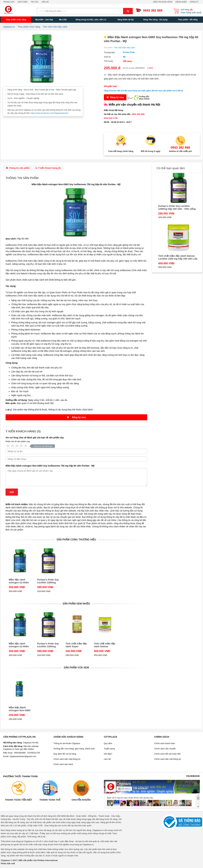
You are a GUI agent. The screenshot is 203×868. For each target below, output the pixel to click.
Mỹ (124, 57)
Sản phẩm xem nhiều (76, 605)
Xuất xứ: (108, 57)
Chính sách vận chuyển (165, 750)
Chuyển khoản (81, 801)
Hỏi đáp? (108, 755)
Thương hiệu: (110, 53)
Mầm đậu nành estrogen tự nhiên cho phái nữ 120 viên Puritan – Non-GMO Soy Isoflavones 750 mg (20, 582)
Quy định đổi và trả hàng (65, 755)
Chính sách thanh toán (165, 744)
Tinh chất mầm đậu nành (124, 48)
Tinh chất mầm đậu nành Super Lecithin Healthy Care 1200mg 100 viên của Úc (76, 646)
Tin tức (34, 2)
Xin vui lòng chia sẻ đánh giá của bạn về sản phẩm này (35, 439)
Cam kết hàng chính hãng (121, 151)
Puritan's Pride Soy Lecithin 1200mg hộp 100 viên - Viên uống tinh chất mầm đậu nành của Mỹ (48, 582)
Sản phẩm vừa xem (76, 669)
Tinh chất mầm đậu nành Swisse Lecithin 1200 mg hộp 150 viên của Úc (105, 646)
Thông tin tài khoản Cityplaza (67, 744)
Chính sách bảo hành (63, 765)
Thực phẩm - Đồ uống (188, 20)
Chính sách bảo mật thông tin (67, 760)
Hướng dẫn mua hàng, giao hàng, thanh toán (74, 750)
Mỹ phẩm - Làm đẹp (44, 20)
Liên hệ (45, 2)
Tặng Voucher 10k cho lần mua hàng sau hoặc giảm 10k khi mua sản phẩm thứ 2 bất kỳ (143, 91)
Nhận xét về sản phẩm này (18, 442)
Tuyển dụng (109, 750)
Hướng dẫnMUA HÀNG (144, 98)
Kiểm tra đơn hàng (163, 2)
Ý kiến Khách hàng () (49, 168)
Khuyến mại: (111, 86)
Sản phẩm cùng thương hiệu (76, 541)
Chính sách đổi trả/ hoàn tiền (168, 755)
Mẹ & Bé (63, 20)
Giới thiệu (23, 2)
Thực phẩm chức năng (16, 20)
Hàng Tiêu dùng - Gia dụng (155, 20)
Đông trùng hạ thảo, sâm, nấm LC (91, 20)
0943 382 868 (153, 10)
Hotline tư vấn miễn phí (180, 151)
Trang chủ (9, 2)
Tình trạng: (108, 61)
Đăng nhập (181, 2)
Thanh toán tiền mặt (18, 801)
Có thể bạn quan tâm (171, 168)
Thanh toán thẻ (50, 801)
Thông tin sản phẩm (18, 168)
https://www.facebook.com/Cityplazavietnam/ (50, 113)
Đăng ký (194, 2)
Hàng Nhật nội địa (126, 20)
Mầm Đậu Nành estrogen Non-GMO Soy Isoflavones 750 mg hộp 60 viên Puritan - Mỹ (50, 467)
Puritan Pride (129, 52)
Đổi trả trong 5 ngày (151, 151)
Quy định (108, 744)
